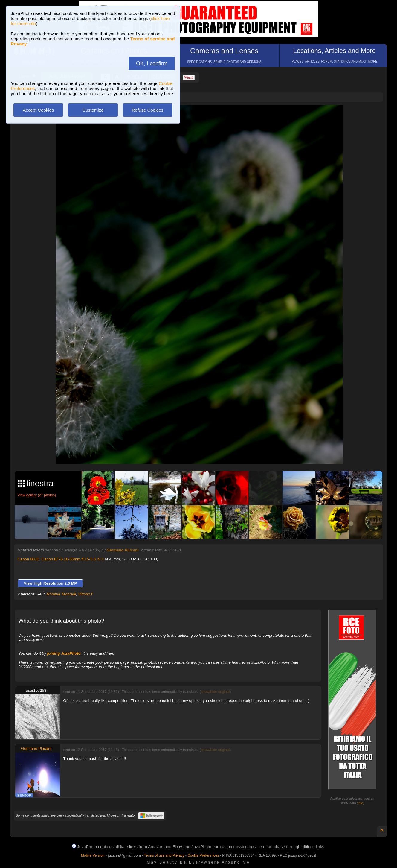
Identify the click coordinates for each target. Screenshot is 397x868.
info (361, 803)
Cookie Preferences (203, 855)
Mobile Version (93, 855)
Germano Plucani (122, 550)
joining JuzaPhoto (64, 653)
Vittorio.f (85, 594)
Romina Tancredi (61, 594)
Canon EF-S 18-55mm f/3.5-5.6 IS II (73, 559)
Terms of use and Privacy (164, 855)
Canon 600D (29, 559)
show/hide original (215, 692)
